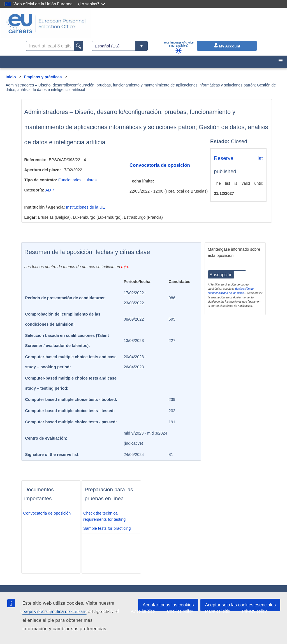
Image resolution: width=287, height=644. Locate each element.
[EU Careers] (46, 24)
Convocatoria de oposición (160, 165)
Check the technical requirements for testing (104, 516)
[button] (179, 51)
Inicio (11, 77)
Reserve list (238, 158)
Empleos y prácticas (43, 77)
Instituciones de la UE (86, 207)
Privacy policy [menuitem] (254, 611)
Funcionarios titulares (77, 180)
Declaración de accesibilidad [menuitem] (93, 611)
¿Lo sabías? (91, 4)
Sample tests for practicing (107, 528)
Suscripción (221, 275)
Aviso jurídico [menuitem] (143, 611)
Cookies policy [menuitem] (180, 611)
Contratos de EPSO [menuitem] (38, 611)
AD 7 (50, 190)
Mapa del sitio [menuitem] (218, 611)
